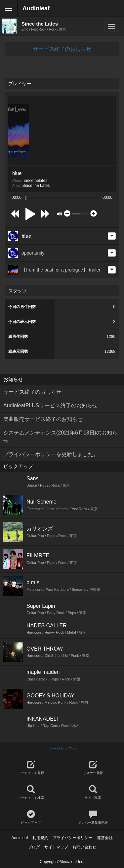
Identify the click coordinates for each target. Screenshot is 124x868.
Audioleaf (36, 8)
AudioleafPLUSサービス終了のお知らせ (50, 405)
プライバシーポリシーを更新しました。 (51, 454)
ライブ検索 (93, 792)
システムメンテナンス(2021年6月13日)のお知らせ (60, 437)
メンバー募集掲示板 (93, 817)
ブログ (34, 847)
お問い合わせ (84, 847)
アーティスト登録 (31, 768)
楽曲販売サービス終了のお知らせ (43, 419)
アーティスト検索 (31, 792)
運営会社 (105, 838)
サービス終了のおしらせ (62, 49)
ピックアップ (31, 817)
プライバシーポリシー (72, 838)
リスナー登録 (93, 768)
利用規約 (40, 838)
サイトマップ (56, 847)
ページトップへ (62, 749)
